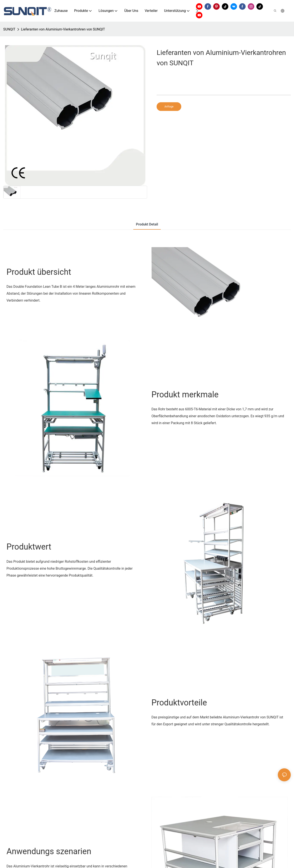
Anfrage (169, 107)
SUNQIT (9, 29)
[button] (197, 11)
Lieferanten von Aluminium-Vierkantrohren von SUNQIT (63, 29)
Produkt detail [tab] (147, 224)
